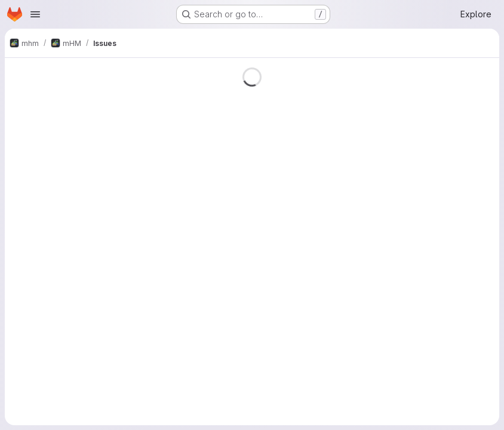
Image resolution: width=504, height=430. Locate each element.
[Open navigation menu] (35, 14)
